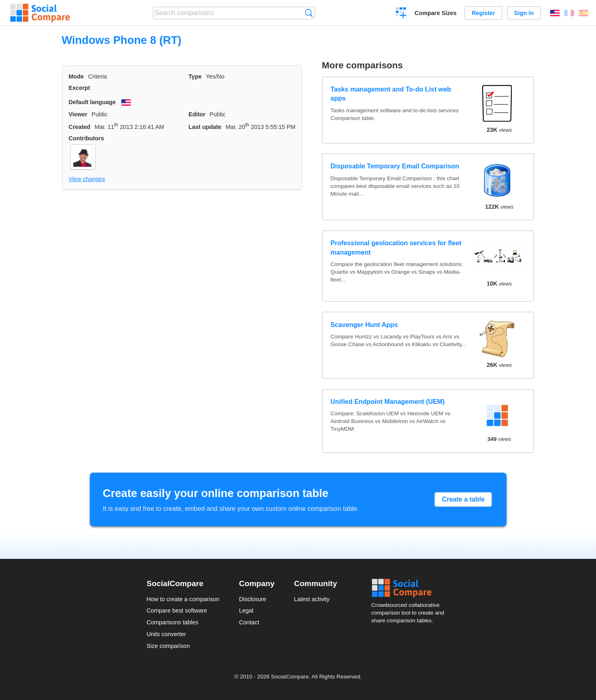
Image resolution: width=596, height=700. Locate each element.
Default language (92, 102)
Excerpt (80, 88)
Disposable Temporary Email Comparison (395, 166)
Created (80, 127)
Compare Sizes (436, 13)
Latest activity (312, 599)
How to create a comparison (183, 599)
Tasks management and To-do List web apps (391, 94)
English (555, 13)
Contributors (86, 138)
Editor (197, 114)
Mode (76, 76)
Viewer (78, 114)
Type (195, 76)
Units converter (166, 634)
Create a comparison (401, 14)
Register (483, 13)
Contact (249, 622)
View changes (87, 179)
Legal (246, 611)
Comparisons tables (172, 622)
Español (583, 13)
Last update (205, 127)
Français (569, 13)
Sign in (524, 13)
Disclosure (252, 599)
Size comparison (168, 646)
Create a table (463, 499)
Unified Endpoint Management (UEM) (388, 402)
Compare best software (177, 611)
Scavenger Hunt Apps (364, 325)
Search (309, 13)
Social (410, 588)
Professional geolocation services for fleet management (396, 248)
